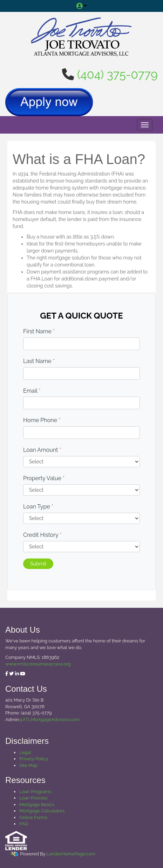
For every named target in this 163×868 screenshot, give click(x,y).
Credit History (42, 535)
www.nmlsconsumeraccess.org (38, 664)
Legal (25, 752)
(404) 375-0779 (117, 74)
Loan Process (33, 798)
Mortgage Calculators (42, 811)
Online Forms (33, 817)
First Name (39, 331)
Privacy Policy (34, 759)
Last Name (39, 361)
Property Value (44, 478)
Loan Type (38, 507)
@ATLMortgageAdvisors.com (49, 720)
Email (32, 391)
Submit (38, 564)
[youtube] (23, 674)
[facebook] (7, 674)
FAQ (24, 824)
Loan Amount (42, 450)
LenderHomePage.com (71, 854)
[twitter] (11, 674)
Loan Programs (35, 792)
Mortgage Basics (37, 805)
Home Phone (42, 420)
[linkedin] (17, 674)
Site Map (28, 765)
